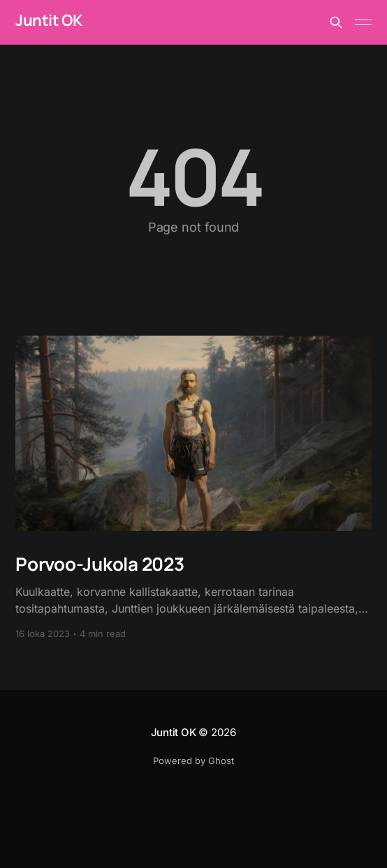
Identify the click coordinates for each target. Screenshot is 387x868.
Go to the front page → (194, 247)
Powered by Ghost (193, 761)
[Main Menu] (363, 22)
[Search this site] (336, 22)
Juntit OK (49, 21)
